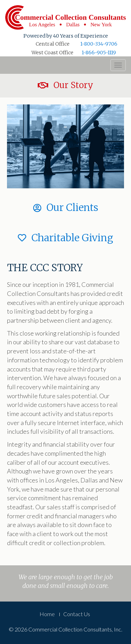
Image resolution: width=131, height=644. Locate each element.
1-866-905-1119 (99, 53)
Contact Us (77, 614)
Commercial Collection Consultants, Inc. (65, 17)
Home (47, 614)
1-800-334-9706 (99, 44)
